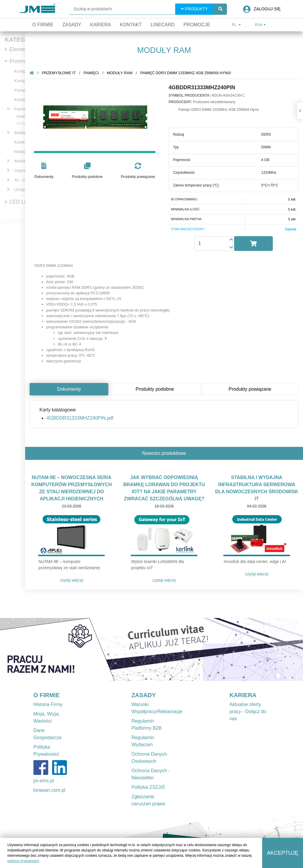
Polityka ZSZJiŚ (148, 787)
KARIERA (243, 695)
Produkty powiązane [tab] (250, 389)
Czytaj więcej (71, 580)
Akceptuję (283, 853)
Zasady (72, 25)
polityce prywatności (23, 861)
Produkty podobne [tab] (155, 389)
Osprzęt (22, 170)
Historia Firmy (48, 704)
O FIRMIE (47, 695)
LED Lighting (25, 202)
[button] (44, 171)
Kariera (100, 25)
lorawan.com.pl (49, 790)
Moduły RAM (120, 73)
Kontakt (131, 25)
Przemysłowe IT (59, 73)
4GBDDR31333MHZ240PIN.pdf (80, 418)
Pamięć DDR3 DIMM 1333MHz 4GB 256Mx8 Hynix (186, 73)
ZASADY (144, 695)
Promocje (197, 25)
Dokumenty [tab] (69, 389)
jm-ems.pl (44, 781)
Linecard (163, 25)
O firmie (43, 25)
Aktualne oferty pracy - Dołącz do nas (248, 712)
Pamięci (22, 109)
